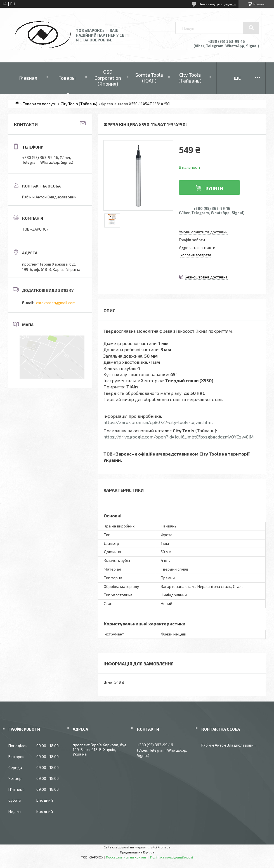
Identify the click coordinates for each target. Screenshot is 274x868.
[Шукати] (251, 28)
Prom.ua (164, 847)
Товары (67, 78)
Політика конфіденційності (172, 857)
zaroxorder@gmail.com (56, 303)
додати (230, 4)
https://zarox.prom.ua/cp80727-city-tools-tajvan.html (158, 422)
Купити (214, 188)
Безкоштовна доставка (206, 277)
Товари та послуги (40, 104)
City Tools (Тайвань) (190, 78)
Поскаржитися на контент (127, 857)
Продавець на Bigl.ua (137, 852)
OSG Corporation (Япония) (108, 78)
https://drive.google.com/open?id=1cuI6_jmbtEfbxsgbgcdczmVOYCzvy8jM (179, 437)
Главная (28, 78)
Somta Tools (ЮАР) (149, 78)
